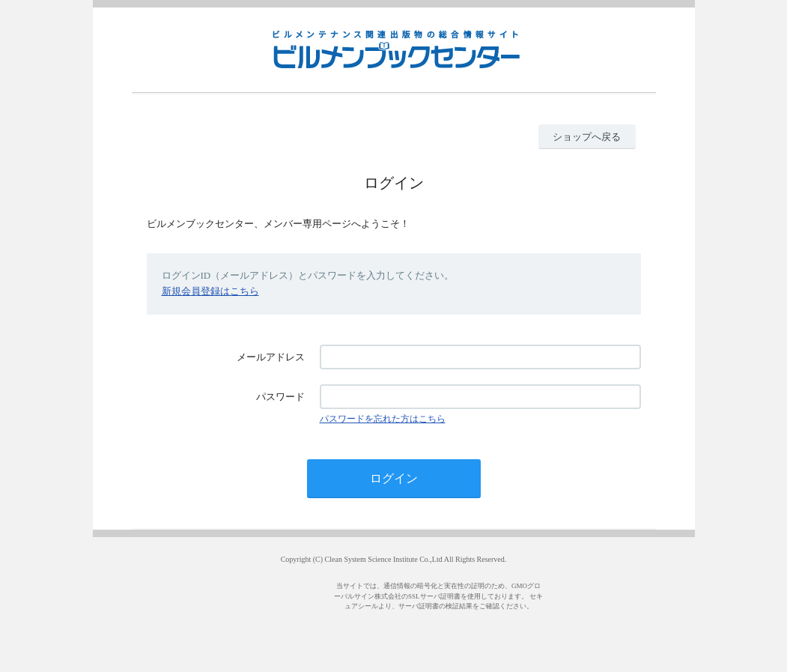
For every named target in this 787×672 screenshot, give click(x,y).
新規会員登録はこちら (210, 291)
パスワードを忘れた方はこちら (383, 419)
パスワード (280, 397)
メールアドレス (271, 357)
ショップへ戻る (587, 137)
